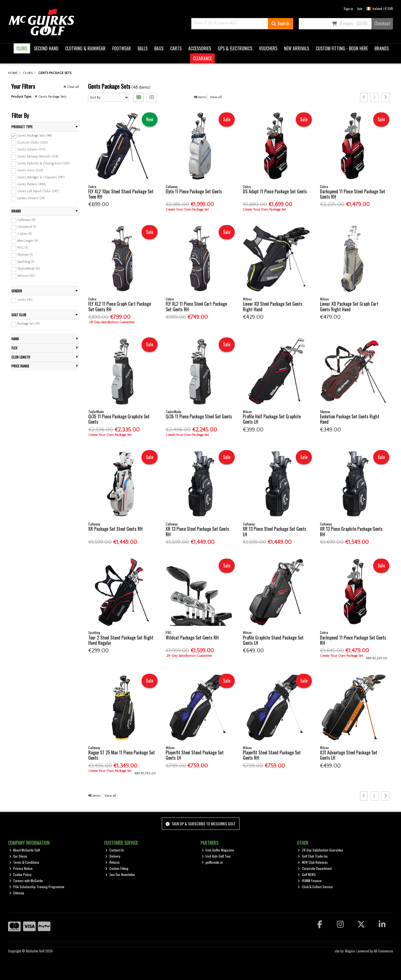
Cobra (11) (25, 234)
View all (216, 97)
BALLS (143, 48)
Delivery (113, 856)
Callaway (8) (26, 220)
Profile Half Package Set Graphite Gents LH (272, 419)
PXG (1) (23, 248)
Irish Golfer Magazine (218, 850)
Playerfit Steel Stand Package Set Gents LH (195, 755)
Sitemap (17, 893)
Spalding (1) (26, 262)
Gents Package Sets (51, 97)
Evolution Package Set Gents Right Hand (350, 419)
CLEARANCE (202, 58)
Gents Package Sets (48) (35, 135)
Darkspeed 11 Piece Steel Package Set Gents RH (353, 194)
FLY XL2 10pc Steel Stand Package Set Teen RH (121, 194)
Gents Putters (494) (31, 184)
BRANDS (382, 48)
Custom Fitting (117, 868)
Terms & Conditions (24, 862)
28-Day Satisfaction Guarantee (320, 850)
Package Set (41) (29, 324)
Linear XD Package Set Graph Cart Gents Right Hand (349, 306)
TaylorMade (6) (29, 269)
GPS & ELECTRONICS (235, 48)
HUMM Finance (310, 881)
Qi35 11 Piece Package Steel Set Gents (199, 416)
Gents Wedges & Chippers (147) (41, 177)
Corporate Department (315, 868)
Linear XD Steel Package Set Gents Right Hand (273, 306)
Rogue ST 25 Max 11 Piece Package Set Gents (122, 755)
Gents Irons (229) (30, 170)
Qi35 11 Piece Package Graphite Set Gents (119, 419)
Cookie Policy (20, 874)
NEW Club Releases (313, 862)
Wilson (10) (26, 276)
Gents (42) (25, 300)
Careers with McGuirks (26, 881)
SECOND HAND (46, 48)
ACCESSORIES (200, 48)
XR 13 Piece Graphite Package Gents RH (351, 531)
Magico (350, 951)
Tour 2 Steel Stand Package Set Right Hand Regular (121, 640)
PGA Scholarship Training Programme (37, 887)
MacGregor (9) (28, 241)
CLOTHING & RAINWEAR (85, 48)
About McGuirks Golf (25, 850)
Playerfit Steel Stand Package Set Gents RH (272, 755)
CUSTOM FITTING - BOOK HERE (342, 48)
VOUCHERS (268, 48)
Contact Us (115, 850)
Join (360, 8)
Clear (71, 87)
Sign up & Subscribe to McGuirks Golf (200, 824)
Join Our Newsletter (120, 874)
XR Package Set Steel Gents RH (115, 529)
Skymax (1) (25, 255)
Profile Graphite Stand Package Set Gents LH (273, 640)
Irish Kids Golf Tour (216, 856)
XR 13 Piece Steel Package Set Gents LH (275, 531)
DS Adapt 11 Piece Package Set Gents (275, 191)
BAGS (159, 48)
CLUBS (22, 48)
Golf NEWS (307, 874)
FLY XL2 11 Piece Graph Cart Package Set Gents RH (120, 306)
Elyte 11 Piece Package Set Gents (194, 191)
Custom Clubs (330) (33, 142)
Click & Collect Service (315, 887)
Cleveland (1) (27, 227)
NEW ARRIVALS (297, 48)
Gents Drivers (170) (31, 150)
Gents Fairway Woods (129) (38, 156)
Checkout (382, 23)
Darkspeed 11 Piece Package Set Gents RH (353, 640)
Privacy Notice (21, 868)
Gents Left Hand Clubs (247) (38, 191)
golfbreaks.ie (212, 862)
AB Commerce (383, 951)
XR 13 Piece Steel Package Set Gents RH (197, 531)
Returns (113, 862)
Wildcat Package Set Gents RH (192, 638)
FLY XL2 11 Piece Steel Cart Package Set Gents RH (196, 306)
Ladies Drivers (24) (31, 198)
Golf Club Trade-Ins (313, 856)
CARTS (176, 48)
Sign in (348, 8)
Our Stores (18, 856)
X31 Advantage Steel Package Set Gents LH (349, 755)
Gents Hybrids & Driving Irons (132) (43, 163)
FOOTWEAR (122, 48)
